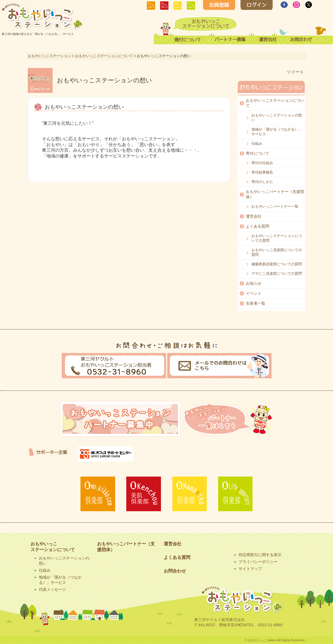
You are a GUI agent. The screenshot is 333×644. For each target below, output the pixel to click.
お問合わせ (175, 571)
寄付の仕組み (262, 163)
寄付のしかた (262, 182)
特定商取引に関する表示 (260, 555)
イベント (254, 293)
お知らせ (254, 283)
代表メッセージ (52, 589)
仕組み (257, 143)
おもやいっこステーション (49, 56)
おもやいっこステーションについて (104, 56)
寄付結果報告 (262, 172)
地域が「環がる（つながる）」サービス (277, 132)
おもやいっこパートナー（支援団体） (275, 194)
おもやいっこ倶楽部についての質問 (277, 252)
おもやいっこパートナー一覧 (275, 206)
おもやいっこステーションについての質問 (277, 238)
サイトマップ (250, 569)
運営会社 (254, 216)
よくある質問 (258, 226)
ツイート (295, 72)
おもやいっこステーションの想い (277, 118)
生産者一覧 (256, 303)
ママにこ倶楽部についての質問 (277, 273)
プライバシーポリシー (258, 562)
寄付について (258, 153)
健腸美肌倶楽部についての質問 (277, 264)
